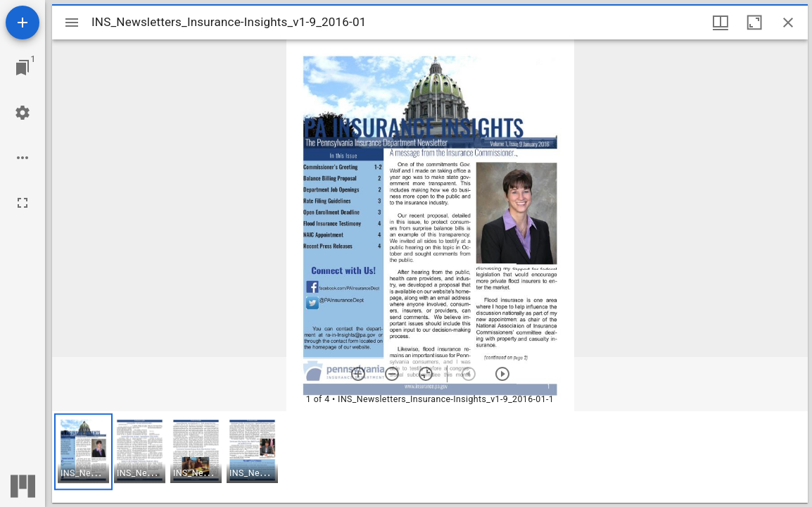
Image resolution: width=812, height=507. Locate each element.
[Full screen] (23, 203)
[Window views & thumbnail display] (721, 23)
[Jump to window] (23, 68)
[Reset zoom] (426, 374)
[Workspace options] (23, 158)
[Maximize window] (754, 23)
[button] (83, 452)
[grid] (430, 457)
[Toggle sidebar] (72, 23)
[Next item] (502, 374)
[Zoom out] (392, 374)
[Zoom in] (358, 374)
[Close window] (788, 23)
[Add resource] (23, 23)
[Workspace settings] (23, 113)
